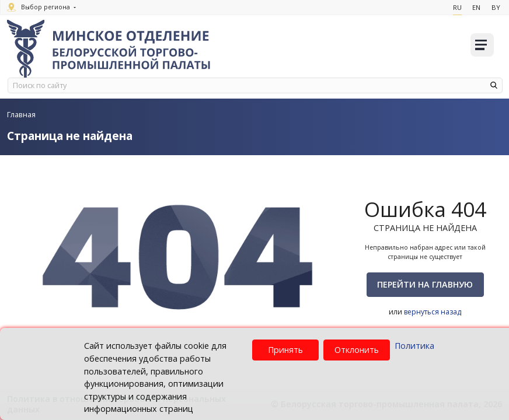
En (476, 7)
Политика (414, 346)
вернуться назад (433, 311)
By (495, 7)
